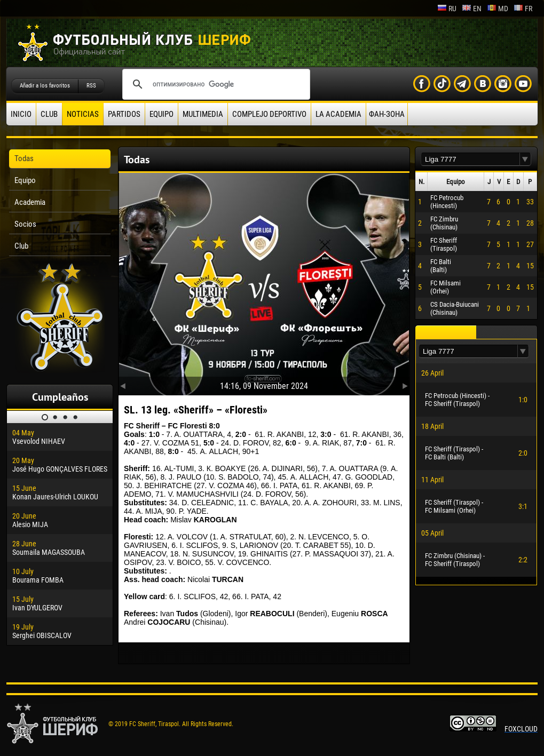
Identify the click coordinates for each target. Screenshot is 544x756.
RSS (91, 86)
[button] (525, 159)
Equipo (161, 114)
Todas (24, 158)
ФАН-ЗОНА (387, 114)
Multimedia (203, 114)
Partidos (124, 114)
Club (49, 114)
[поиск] (215, 84)
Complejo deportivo (269, 114)
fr (523, 9)
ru (447, 9)
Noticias (83, 114)
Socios (25, 224)
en (472, 9)
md (498, 9)
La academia (338, 114)
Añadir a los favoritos (45, 86)
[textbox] (470, 159)
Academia (30, 202)
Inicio (21, 114)
